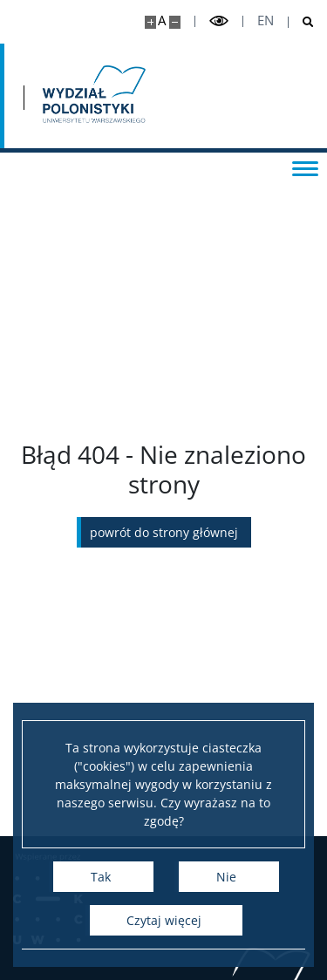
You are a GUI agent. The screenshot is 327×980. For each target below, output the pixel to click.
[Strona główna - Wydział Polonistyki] (92, 96)
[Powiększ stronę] (150, 22)
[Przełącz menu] (305, 167)
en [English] (266, 20)
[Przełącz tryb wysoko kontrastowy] (219, 21)
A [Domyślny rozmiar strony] (162, 20)
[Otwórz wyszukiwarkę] (301, 22)
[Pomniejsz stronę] (175, 22)
